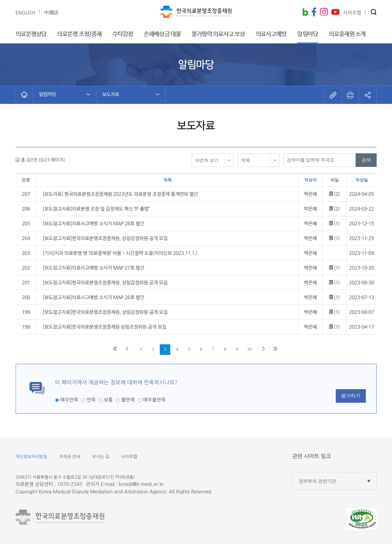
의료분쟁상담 (31, 34)
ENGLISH (26, 13)
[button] (374, 13)
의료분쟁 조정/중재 (79, 34)
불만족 (128, 400)
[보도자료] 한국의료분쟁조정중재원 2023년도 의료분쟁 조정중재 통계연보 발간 (120, 194)
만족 (91, 400)
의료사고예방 (271, 34)
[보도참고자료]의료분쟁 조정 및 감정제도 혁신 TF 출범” (96, 209)
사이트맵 (129, 457)
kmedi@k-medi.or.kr (141, 484)
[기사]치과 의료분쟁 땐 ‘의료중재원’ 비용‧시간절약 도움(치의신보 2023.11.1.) (120, 253)
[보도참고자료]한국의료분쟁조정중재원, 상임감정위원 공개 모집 (105, 238)
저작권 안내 (70, 457)
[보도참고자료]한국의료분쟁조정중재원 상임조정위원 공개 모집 (105, 327)
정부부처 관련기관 (318, 481)
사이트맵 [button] (352, 13)
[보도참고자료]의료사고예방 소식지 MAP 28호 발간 (93, 224)
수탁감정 (123, 34)
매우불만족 (154, 400)
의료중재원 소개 (347, 34)
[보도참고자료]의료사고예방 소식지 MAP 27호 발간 (93, 268)
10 (249, 349)
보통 (108, 400)
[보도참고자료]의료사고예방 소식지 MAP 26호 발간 (93, 297)
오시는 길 (101, 457)
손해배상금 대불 (162, 34)
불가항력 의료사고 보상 (218, 34)
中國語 (51, 12)
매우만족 (69, 400)
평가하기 (351, 396)
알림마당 (307, 34)
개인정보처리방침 (31, 457)
